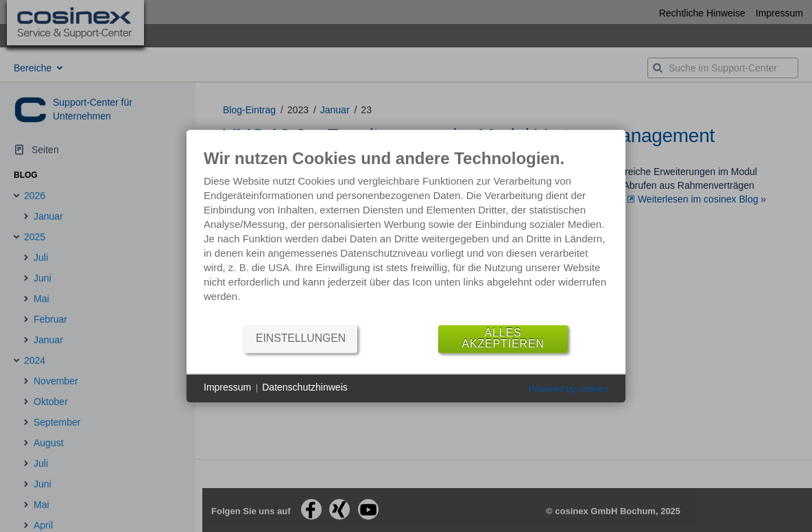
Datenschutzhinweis (305, 388)
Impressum (227, 388)
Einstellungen (301, 339)
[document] (406, 236)
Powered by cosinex (569, 389)
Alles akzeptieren (503, 339)
